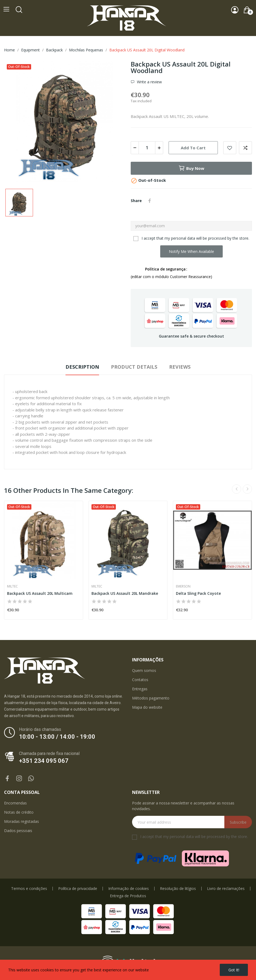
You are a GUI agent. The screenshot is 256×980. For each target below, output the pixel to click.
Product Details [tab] (134, 367)
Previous (237, 489)
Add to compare (245, 148)
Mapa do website (147, 707)
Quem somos (144, 670)
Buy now (191, 168)
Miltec (12, 586)
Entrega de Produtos (128, 896)
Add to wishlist (230, 148)
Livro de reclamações (226, 889)
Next (247, 489)
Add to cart (193, 148)
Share (150, 201)
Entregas (140, 689)
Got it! (234, 970)
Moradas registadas (22, 821)
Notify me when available (191, 251)
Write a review (149, 82)
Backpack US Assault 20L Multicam (40, 593)
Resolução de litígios (178, 889)
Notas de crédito (19, 812)
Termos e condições (29, 889)
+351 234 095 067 (44, 761)
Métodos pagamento (151, 698)
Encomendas (15, 803)
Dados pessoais (18, 831)
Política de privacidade (78, 889)
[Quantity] (147, 148)
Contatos (140, 680)
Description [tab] (82, 367)
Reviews (180, 367)
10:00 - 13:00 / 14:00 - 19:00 (57, 737)
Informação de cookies (129, 889)
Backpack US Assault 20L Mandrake (125, 593)
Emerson (183, 586)
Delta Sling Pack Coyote (198, 593)
